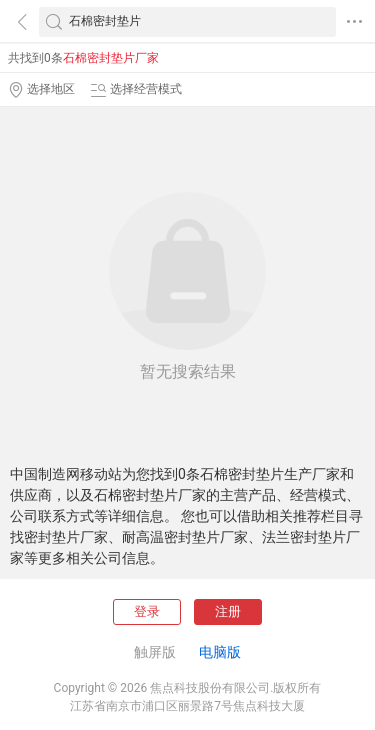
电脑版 (220, 652)
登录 (147, 611)
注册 (228, 611)
